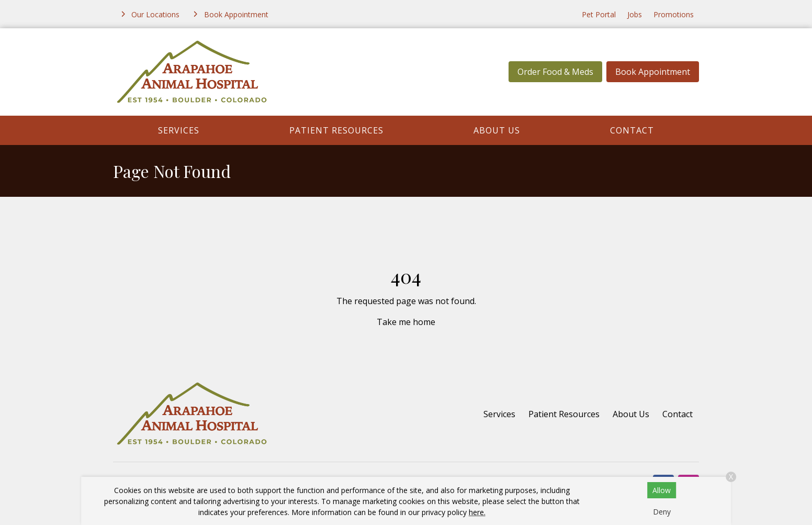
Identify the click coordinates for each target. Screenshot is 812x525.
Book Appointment (653, 72)
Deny (662, 512)
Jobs (635, 14)
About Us (497, 130)
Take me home (406, 322)
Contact (632, 130)
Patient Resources (336, 130)
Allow (662, 490)
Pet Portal (599, 14)
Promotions (674, 14)
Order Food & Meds (555, 72)
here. (477, 512)
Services (179, 130)
